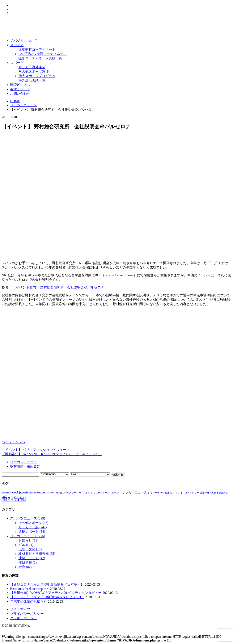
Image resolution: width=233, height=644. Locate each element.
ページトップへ (13, 442)
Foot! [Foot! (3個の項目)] (14, 492)
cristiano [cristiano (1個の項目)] (6, 493)
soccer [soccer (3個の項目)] (41, 492)
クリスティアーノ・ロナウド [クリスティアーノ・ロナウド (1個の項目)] (106, 493)
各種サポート (20, 89)
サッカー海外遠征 (32, 67)
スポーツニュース (28, 518)
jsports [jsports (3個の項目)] (24, 492)
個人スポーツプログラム (37, 76)
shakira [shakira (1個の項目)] (33, 493)
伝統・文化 (30, 549)
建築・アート (32, 558)
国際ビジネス (20, 85)
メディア (17, 45)
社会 (25, 567)
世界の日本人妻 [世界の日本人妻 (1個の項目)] (208, 493)
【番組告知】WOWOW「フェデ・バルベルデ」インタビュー (56, 593)
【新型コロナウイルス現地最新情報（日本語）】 (47, 584)
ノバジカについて (24, 41)
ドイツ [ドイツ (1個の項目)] (176, 493)
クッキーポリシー (24, 618)
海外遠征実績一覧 (32, 80)
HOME (15, 101)
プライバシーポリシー (27, 614)
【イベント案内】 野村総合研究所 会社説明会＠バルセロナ (58, 287)
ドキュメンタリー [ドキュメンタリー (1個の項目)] (190, 493)
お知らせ (28, 540)
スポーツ (17, 63)
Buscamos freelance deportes (30, 589)
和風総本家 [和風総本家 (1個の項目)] (223, 493)
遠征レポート (32, 532)
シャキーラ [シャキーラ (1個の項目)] (154, 493)
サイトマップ (20, 609)
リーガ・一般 (33, 527)
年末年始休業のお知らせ (29, 601)
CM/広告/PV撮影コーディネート (43, 54)
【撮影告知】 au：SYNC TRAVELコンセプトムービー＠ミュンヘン (52, 454)
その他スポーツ (33, 523)
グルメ (26, 545)
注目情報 (28, 562)
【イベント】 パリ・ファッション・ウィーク (36, 450)
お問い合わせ (20, 94)
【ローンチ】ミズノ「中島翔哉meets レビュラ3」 (47, 597)
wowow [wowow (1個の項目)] (50, 493)
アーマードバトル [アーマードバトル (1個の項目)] (81, 493)
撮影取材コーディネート (37, 49)
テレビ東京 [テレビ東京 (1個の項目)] (166, 493)
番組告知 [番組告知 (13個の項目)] (14, 498)
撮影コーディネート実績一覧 (40, 58)
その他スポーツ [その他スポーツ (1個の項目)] (63, 493)
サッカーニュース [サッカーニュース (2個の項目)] (135, 492)
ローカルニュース (24, 105)
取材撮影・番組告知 (25, 466)
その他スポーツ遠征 (34, 71)
